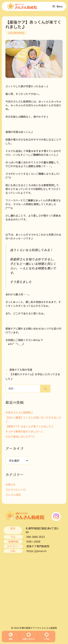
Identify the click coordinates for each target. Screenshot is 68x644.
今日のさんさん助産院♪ (19, 412)
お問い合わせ (29, 636)
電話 (11, 636)
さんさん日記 (13, 495)
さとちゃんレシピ (16, 490)
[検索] (45, 389)
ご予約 (47, 636)
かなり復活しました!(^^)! (20, 436)
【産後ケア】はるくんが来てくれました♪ (30, 426)
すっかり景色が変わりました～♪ (24, 431)
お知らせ (11, 484)
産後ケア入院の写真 (21, 370)
